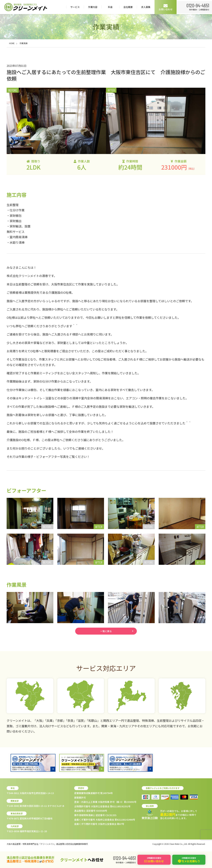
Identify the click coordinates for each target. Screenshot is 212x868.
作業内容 (128, 7)
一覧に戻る (106, 632)
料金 (146, 7)
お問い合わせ (201, 7)
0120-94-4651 (22, 19)
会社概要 (163, 7)
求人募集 (181, 7)
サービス (110, 7)
